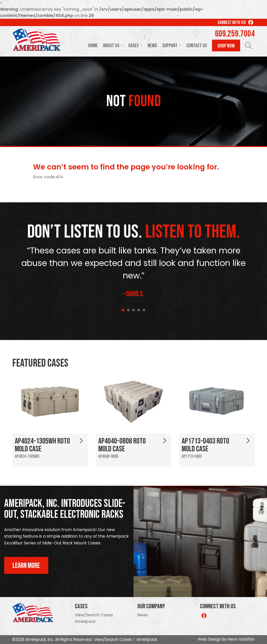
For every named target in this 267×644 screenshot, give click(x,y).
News (152, 46)
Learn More (26, 566)
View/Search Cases (94, 615)
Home (93, 46)
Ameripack (85, 621)
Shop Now (226, 46)
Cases (133, 46)
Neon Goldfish (241, 639)
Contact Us (197, 46)
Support (170, 46)
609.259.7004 (235, 34)
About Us (111, 46)
